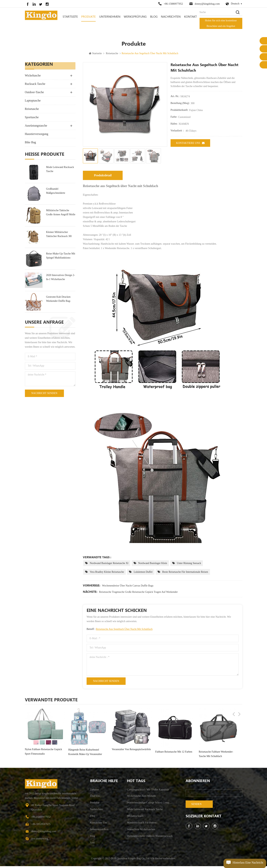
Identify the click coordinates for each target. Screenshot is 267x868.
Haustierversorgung (37, 136)
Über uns (95, 798)
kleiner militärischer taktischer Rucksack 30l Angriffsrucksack (59, 236)
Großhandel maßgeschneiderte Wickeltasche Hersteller (59, 193)
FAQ (93, 818)
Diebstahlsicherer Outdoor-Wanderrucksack (150, 838)
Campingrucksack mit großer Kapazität (148, 791)
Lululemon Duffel (143, 574)
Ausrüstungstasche (36, 128)
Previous (234, 702)
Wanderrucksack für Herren (142, 824)
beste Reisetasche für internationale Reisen (185, 574)
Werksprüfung (135, 17)
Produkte (88, 17)
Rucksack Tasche (35, 86)
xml (92, 845)
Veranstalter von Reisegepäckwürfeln (131, 751)
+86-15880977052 (173, 4)
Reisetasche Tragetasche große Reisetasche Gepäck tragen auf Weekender (138, 594)
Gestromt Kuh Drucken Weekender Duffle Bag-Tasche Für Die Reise (58, 301)
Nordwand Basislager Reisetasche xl (109, 565)
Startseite (70, 17)
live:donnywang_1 (41, 840)
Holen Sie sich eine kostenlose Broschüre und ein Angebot (221, 23)
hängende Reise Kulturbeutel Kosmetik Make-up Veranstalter (85, 754)
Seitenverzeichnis (99, 831)
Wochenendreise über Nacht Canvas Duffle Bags (128, 587)
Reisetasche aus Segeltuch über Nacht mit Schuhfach (124, 631)
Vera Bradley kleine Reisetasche (107, 574)
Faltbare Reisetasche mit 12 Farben (174, 754)
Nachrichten (171, 17)
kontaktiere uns (190, 145)
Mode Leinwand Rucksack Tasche (60, 171)
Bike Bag (30, 144)
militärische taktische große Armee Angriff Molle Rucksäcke (61, 215)
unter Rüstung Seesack (189, 565)
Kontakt (190, 17)
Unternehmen (110, 17)
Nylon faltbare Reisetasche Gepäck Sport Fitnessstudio (43, 754)
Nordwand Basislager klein (153, 565)
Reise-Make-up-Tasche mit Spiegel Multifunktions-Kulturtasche (61, 258)
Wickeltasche (33, 77)
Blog (154, 17)
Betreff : (120, 631)
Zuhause (94, 791)
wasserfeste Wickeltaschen (141, 831)
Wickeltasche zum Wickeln (141, 798)
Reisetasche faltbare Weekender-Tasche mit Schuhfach (216, 756)
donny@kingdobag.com (207, 4)
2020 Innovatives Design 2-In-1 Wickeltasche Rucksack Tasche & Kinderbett (60, 280)
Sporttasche (32, 119)
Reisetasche (112, 55)
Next (239, 702)
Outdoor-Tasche (34, 94)
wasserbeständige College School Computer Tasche (150, 804)
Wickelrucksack (135, 818)
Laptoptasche (33, 103)
